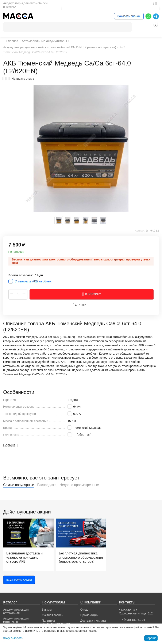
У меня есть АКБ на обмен (33, 285)
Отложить (81, 308)
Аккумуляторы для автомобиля (16, 615)
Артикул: (140, 234)
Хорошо (151, 638)
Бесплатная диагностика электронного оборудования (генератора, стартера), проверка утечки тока (78, 562)
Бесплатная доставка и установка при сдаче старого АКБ (26, 560)
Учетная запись (52, 619)
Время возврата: (21, 279)
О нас (84, 613)
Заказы (47, 613)
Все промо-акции (19, 583)
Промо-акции (89, 619)
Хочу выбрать (12, 638)
